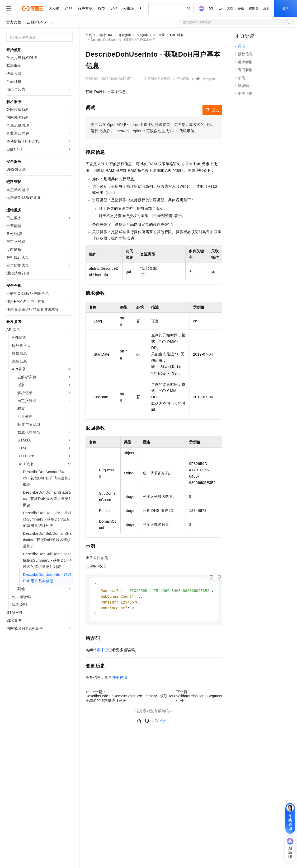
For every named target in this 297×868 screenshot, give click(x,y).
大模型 (54, 8)
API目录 (159, 35)
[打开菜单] (8, 8)
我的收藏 (209, 79)
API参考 (142, 35)
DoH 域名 (177, 35)
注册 (266, 8)
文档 (230, 8)
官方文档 (14, 22)
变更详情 (120, 679)
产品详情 (183, 79)
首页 (89, 35)
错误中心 (101, 651)
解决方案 (85, 8)
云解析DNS (36, 22)
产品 (69, 8)
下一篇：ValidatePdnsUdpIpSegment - (199, 698)
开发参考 (125, 35)
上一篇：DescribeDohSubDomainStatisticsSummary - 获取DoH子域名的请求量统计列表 (130, 698)
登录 (286, 8)
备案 (241, 8)
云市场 (129, 8)
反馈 (160, 723)
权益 (101, 8)
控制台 (254, 8)
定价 (114, 8)
